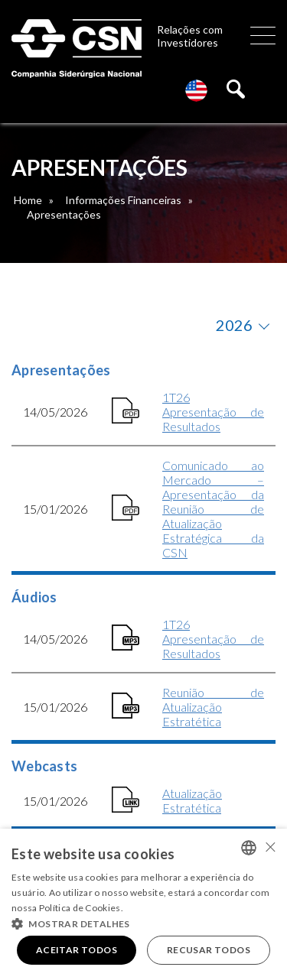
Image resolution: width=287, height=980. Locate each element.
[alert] (143, 904)
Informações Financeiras (123, 200)
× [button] (270, 847)
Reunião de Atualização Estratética (213, 707)
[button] (143, 923)
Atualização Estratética (192, 800)
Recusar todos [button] (209, 950)
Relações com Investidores (190, 36)
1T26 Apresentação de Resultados (213, 412)
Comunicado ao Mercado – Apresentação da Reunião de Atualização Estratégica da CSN (213, 509)
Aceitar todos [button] (77, 950)
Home (28, 200)
